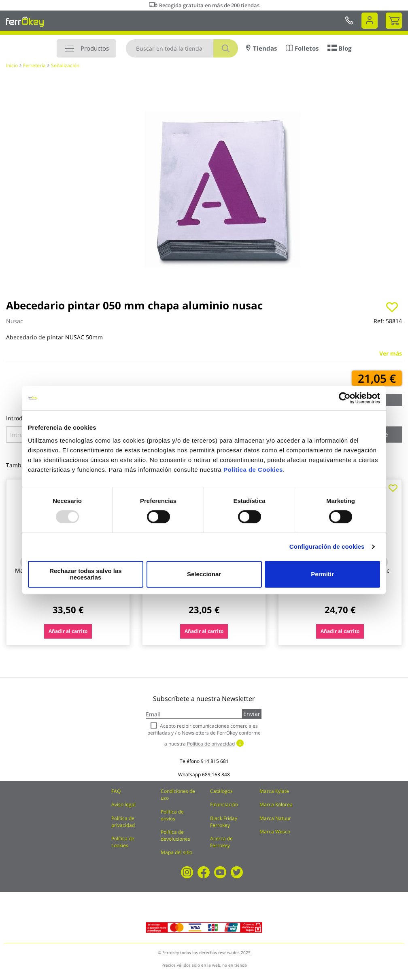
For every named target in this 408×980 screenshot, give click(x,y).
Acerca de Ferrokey (221, 842)
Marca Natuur (275, 818)
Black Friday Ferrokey (224, 822)
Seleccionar (203, 574)
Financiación (224, 804)
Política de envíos (172, 815)
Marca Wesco (275, 832)
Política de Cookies (253, 473)
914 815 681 (215, 761)
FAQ (116, 791)
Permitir (322, 574)
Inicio (12, 65)
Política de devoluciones (175, 835)
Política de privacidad (123, 822)
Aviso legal (123, 804)
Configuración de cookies (327, 550)
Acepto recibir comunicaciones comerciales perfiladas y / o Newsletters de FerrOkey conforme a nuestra (204, 735)
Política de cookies (123, 842)
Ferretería (34, 65)
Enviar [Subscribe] (252, 714)
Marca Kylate (274, 791)
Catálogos (221, 791)
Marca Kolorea (276, 804)
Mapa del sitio (176, 852)
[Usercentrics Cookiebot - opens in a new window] (345, 401)
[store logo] (25, 21)
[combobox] (182, 48)
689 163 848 (216, 774)
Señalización (65, 65)
